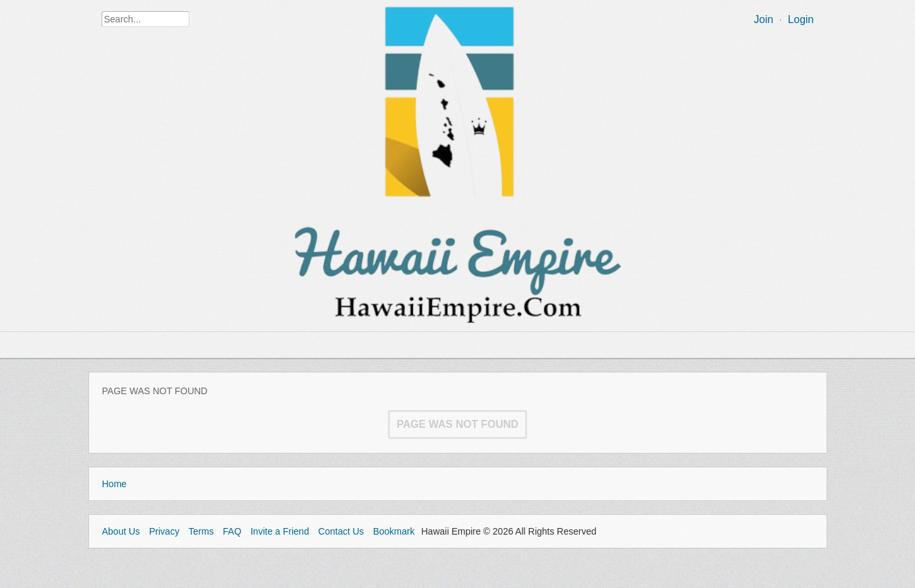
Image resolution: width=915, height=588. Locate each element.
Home (114, 484)
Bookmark (394, 531)
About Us (121, 531)
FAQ (232, 531)
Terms (201, 531)
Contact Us (341, 531)
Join (764, 19)
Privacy (164, 531)
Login (801, 19)
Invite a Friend (280, 531)
